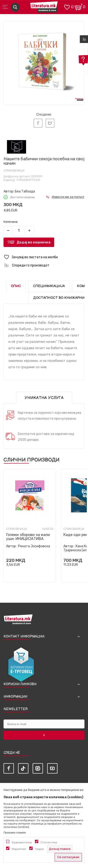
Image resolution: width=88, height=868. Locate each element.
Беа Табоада (25, 191)
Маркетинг (19, 849)
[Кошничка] (79, 7)
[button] (44, 257)
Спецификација (49, 286)
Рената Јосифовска (34, 546)
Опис (16, 286)
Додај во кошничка (34, 242)
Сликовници (14, 170)
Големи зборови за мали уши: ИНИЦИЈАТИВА (28, 537)
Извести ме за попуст (68, 197)
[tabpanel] (44, 62)
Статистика (49, 842)
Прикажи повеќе (15, 833)
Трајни (39, 849)
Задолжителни (22, 842)
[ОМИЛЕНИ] (67, 7)
